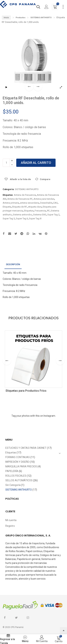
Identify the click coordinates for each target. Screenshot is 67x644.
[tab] (13, 265)
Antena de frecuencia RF (20, 199)
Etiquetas (29, 211)
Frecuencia (40, 211)
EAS (56, 203)
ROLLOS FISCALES (16, 476)
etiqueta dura (35, 207)
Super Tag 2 (53, 215)
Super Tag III (35, 219)
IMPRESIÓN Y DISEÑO (17, 462)
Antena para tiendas (44, 199)
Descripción (13, 264)
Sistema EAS (40, 215)
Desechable (46, 203)
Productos (21, 18)
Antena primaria (11, 203)
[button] (38, 87)
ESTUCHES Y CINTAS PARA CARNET (26, 448)
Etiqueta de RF (20, 207)
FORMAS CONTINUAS (18, 457)
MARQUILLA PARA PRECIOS (21, 466)
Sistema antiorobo (22, 215)
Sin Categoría (13, 485)
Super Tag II (22, 219)
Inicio (6, 18)
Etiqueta (7, 207)
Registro (10, 526)
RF (48, 211)
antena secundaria (29, 203)
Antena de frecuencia (25, 195)
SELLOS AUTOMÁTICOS (19, 480)
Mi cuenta (11, 520)
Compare (45, 179)
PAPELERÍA (12, 471)
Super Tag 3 (9, 219)
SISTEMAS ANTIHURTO (41, 18)
